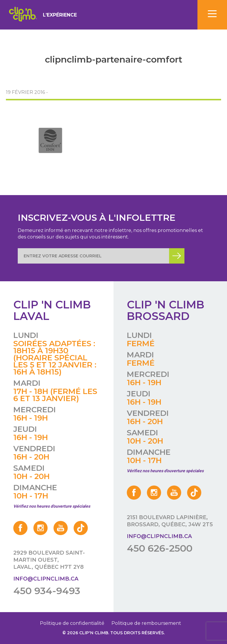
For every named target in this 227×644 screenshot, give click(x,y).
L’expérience (60, 15)
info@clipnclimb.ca (46, 579)
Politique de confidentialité (72, 623)
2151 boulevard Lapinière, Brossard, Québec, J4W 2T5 (170, 521)
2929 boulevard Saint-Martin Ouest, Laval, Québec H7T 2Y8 (49, 560)
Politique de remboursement (146, 623)
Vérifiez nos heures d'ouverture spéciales (52, 506)
